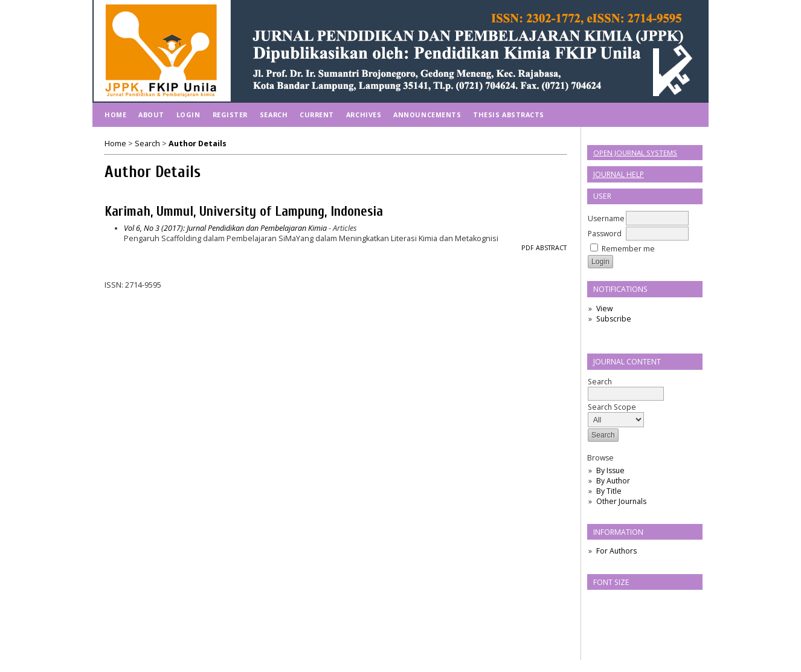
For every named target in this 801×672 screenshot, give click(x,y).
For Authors (616, 551)
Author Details (198, 144)
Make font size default (617, 603)
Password (605, 234)
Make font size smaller (598, 603)
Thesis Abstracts (509, 115)
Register (230, 115)
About (151, 115)
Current (317, 115)
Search (626, 388)
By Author (613, 481)
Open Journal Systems (635, 153)
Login (188, 115)
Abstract (551, 248)
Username (606, 218)
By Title (609, 491)
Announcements (427, 115)
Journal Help (619, 174)
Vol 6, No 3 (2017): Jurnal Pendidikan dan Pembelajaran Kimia (225, 228)
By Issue (610, 470)
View (604, 309)
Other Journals (621, 501)
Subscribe (614, 319)
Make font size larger (637, 603)
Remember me (628, 249)
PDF (528, 248)
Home (115, 115)
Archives (364, 115)
